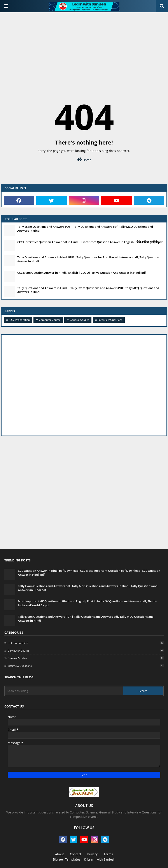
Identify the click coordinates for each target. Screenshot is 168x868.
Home (84, 160)
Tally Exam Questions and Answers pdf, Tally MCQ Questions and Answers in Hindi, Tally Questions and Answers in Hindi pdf (88, 588)
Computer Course (50, 320)
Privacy (92, 854)
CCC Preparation (20, 320)
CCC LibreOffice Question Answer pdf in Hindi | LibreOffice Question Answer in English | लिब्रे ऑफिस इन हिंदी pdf (90, 242)
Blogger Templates (67, 859)
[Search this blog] (64, 691)
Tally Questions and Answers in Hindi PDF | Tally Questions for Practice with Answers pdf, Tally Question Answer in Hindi (88, 259)
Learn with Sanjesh (101, 859)
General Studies (80, 320)
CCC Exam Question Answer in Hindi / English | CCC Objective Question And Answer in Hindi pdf (82, 273)
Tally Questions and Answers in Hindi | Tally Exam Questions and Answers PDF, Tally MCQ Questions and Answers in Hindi (88, 290)
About (59, 854)
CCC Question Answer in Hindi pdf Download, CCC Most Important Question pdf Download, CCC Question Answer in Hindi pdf (89, 573)
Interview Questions (110, 320)
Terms (108, 854)
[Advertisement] (84, 47)
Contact (76, 854)
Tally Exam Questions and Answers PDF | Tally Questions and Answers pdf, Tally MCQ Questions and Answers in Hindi (85, 229)
